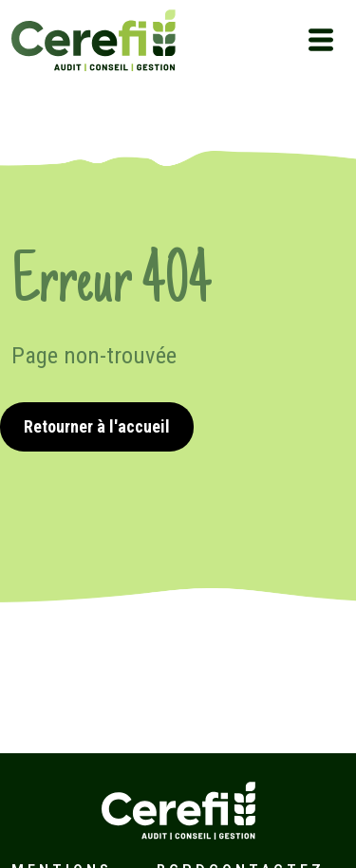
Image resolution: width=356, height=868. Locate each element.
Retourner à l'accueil (97, 426)
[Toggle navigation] (321, 40)
